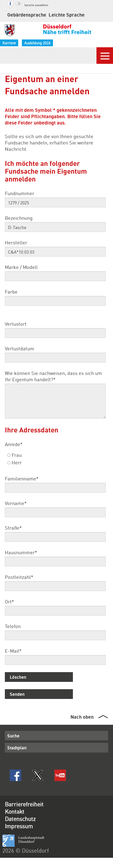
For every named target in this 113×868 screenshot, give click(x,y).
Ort (9, 601)
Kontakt (15, 811)
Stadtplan (17, 748)
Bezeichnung (19, 218)
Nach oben (82, 717)
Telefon (13, 626)
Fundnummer (20, 193)
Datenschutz (20, 819)
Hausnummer (21, 552)
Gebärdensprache (27, 15)
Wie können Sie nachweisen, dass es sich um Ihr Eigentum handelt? (53, 376)
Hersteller (16, 242)
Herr (14, 462)
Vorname (16, 503)
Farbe (11, 292)
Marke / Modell (21, 267)
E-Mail (13, 651)
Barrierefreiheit (24, 804)
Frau (14, 455)
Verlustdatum (20, 348)
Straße (13, 528)
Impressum (19, 826)
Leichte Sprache (67, 15)
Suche (13, 736)
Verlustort (16, 324)
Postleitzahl (19, 577)
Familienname (22, 478)
